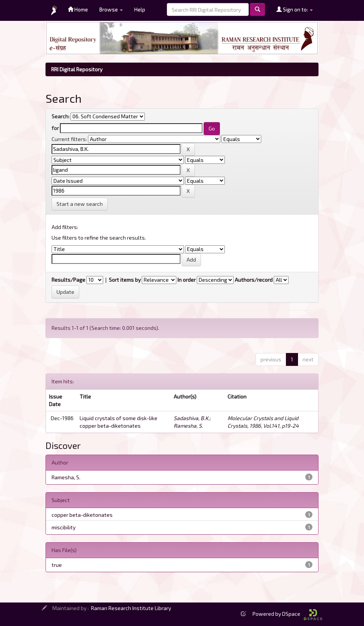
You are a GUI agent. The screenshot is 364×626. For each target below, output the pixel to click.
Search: (60, 116)
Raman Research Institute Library (131, 608)
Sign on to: (295, 9)
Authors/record (254, 280)
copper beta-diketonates (82, 515)
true (57, 565)
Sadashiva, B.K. (191, 418)
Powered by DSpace (287, 614)
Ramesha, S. (188, 426)
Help (140, 9)
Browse (111, 9)
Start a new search (80, 204)
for (55, 128)
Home (78, 9)
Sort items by (125, 280)
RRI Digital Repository (77, 69)
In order (187, 280)
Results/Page (68, 280)
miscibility (64, 527)
